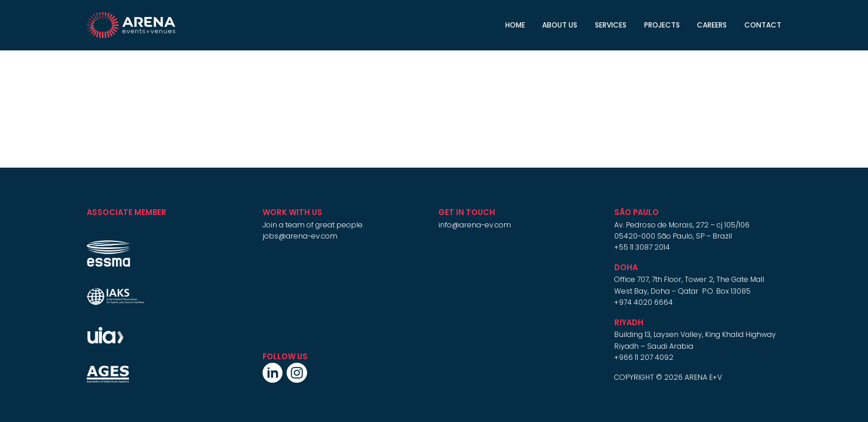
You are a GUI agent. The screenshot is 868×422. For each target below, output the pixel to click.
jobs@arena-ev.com (300, 236)
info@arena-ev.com (475, 225)
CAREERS (712, 25)
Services (611, 25)
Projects (662, 25)
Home (515, 25)
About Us (560, 25)
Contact (763, 25)
